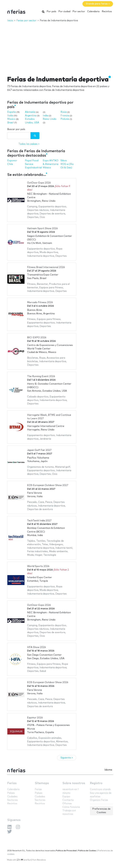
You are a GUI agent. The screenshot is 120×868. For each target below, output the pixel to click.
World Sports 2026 (38, 566)
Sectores (12, 800)
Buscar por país (16, 129)
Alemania (30, 112)
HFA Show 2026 (36, 647)
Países (11, 793)
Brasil (10, 123)
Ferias (12, 783)
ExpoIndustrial (33, 168)
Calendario (93, 12)
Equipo (66, 797)
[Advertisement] (60, 47)
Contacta (68, 800)
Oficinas (67, 804)
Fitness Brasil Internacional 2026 (46, 267)
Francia (65, 116)
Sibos (64, 161)
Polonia (65, 119)
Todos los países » (29, 144)
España (11, 112)
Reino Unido (50, 119)
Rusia (64, 112)
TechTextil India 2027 (39, 521)
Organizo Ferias (99, 800)
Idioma (108, 770)
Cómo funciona (71, 807)
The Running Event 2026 (41, 376)
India (45, 116)
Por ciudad (64, 12)
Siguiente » (67, 758)
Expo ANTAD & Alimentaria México (50, 164)
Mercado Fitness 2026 (40, 302)
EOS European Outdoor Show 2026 (48, 682)
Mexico (11, 119)
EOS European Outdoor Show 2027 (48, 485)
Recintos (107, 12)
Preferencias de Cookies (101, 811)
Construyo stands (100, 789)
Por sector (79, 12)
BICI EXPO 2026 (37, 338)
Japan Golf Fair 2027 (39, 450)
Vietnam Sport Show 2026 (42, 228)
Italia (10, 116)
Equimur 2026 (35, 718)
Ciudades (12, 797)
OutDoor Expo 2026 (39, 183)
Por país (51, 12)
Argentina (31, 116)
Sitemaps (42, 783)
